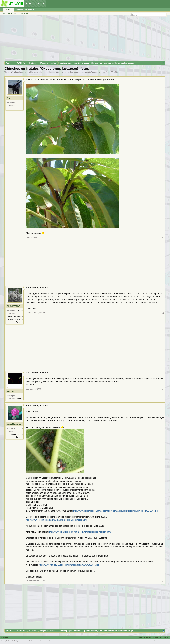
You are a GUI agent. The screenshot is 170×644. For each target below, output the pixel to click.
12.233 (20, 396)
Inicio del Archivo (10, 13)
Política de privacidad (161, 641)
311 (21, 102)
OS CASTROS (13, 306)
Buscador (24, 13)
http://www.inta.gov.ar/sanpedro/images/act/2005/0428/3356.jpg (69, 565)
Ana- (108, 72)
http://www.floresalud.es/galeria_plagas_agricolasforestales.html (56, 520)
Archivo (9, 10)
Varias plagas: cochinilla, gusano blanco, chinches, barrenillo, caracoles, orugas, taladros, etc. (52, 72)
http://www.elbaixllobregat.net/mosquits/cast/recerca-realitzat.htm (80, 532)
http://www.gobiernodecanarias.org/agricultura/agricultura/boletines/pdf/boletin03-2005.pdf (116, 511)
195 (21, 428)
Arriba (166, 637)
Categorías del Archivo (25, 9)
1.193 (20, 310)
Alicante (19, 108)
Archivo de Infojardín (154, 637)
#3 (163, 389)
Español (5, 637)
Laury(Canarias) (14, 424)
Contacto (141, 637)
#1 (163, 237)
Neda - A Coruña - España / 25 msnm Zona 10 (15, 319)
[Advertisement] (85, 39)
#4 (163, 581)
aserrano (11, 391)
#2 (163, 313)
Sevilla (20, 399)
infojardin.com (23, 641)
